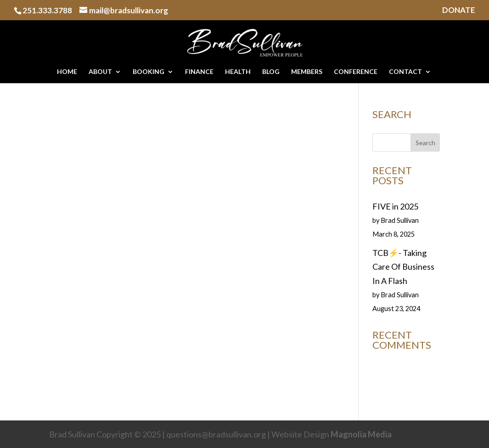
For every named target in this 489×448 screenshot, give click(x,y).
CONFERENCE (356, 72)
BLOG (271, 72)
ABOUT (100, 72)
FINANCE (199, 72)
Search (425, 143)
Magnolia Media (361, 434)
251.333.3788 (47, 10)
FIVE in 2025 (395, 206)
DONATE (459, 10)
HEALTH (238, 72)
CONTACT (405, 72)
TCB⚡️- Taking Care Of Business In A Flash (403, 267)
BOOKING (149, 72)
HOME (67, 72)
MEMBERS (307, 72)
